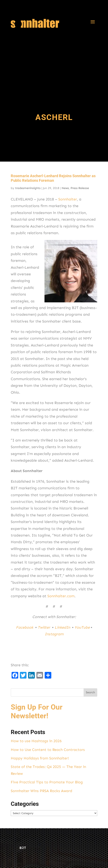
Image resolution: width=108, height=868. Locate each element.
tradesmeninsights (28, 188)
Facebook (25, 627)
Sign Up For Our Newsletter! (37, 712)
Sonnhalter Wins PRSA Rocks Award (41, 791)
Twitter (44, 627)
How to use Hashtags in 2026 (36, 741)
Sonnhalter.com (61, 596)
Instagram (54, 634)
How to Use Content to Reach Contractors (48, 750)
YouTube (82, 627)
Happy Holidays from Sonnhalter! (40, 758)
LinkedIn (63, 627)
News (65, 188)
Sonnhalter (68, 199)
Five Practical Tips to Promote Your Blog (47, 782)
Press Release (80, 188)
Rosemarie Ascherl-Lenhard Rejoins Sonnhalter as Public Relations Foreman (53, 178)
